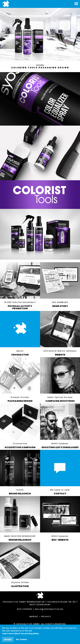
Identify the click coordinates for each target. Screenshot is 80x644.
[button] (76, 3)
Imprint (34, 617)
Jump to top (40, 595)
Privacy (46, 617)
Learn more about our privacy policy (20, 633)
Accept (8, 639)
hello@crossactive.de (49, 609)
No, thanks (22, 639)
